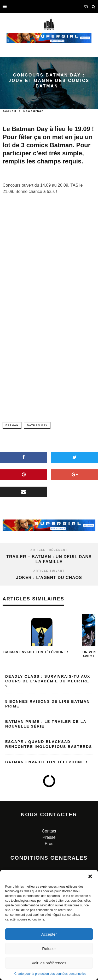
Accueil (10, 111)
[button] (90, 876)
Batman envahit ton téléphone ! (36, 652)
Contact (49, 831)
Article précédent (49, 550)
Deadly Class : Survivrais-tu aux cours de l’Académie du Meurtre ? (48, 681)
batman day (37, 425)
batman (12, 425)
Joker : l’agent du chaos (49, 578)
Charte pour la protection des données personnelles (50, 974)
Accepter (49, 934)
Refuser (49, 949)
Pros (49, 844)
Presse (49, 837)
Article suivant (49, 571)
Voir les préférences (49, 963)
